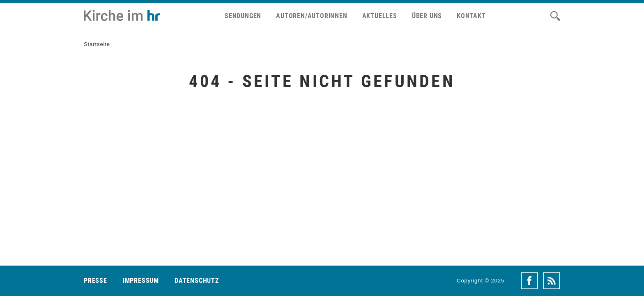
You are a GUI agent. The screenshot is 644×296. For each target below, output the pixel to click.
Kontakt (471, 16)
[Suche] (555, 16)
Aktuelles (380, 16)
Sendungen (243, 16)
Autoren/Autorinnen (312, 16)
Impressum (141, 281)
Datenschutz (197, 281)
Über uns (427, 16)
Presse (95, 281)
